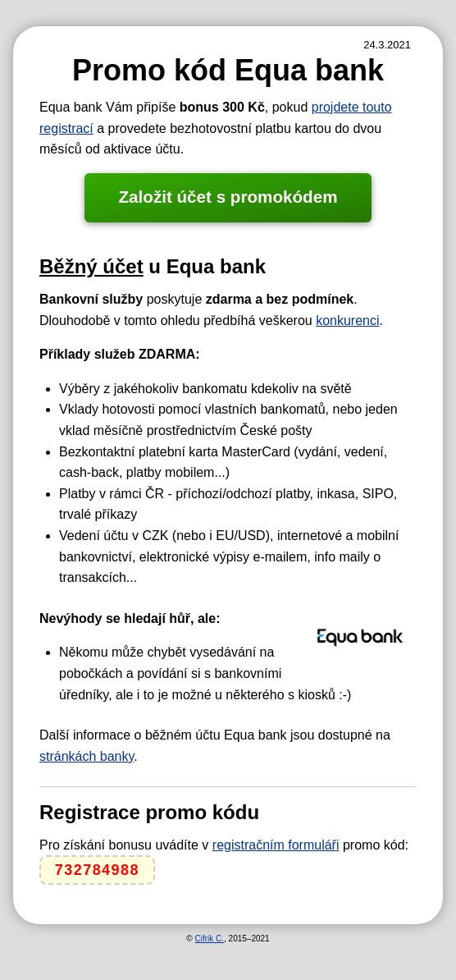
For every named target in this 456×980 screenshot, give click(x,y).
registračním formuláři (276, 845)
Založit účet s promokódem (228, 197)
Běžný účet (91, 266)
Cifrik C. (209, 939)
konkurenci (347, 321)
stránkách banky (87, 756)
